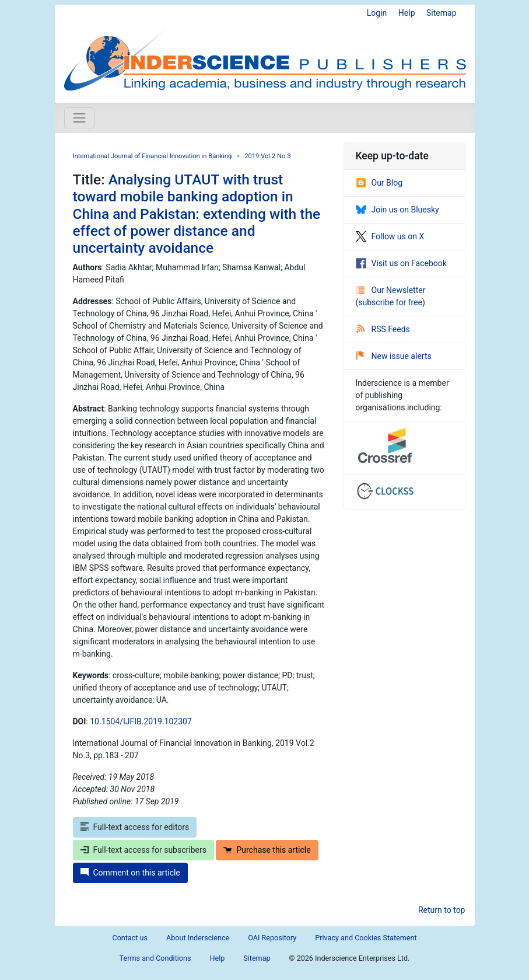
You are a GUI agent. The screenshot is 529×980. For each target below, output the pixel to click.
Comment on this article (130, 873)
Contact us (130, 938)
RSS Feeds (383, 329)
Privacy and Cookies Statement (366, 938)
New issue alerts (394, 356)
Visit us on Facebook (401, 263)
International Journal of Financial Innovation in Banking (153, 156)
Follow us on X (390, 236)
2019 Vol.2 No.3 (268, 156)
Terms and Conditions (155, 958)
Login (377, 13)
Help (407, 13)
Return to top (442, 910)
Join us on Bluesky (397, 210)
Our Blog (379, 183)
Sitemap (441, 13)
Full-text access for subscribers (143, 850)
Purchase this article (267, 850)
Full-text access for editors (135, 827)
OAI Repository (272, 938)
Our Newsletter (391, 290)
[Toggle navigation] (79, 118)
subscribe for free (390, 302)
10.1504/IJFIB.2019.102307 (141, 721)
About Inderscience (198, 938)
